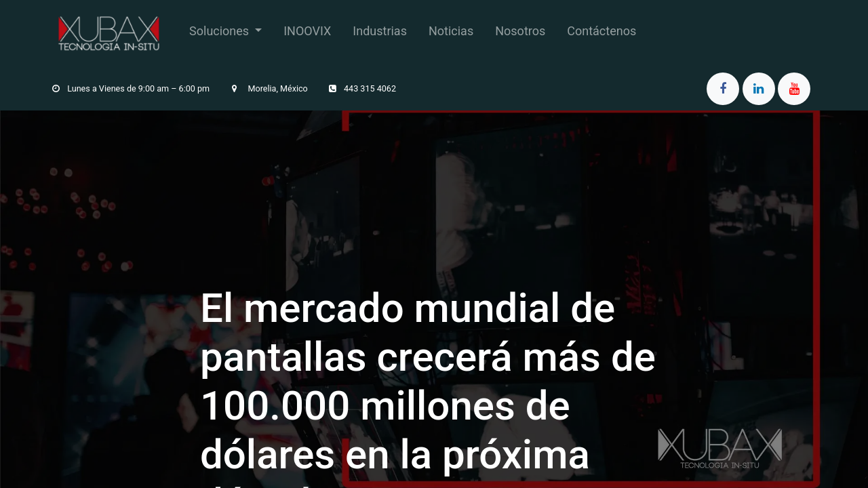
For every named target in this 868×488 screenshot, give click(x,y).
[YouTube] (794, 89)
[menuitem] (225, 34)
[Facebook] (723, 89)
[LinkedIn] (759, 89)
